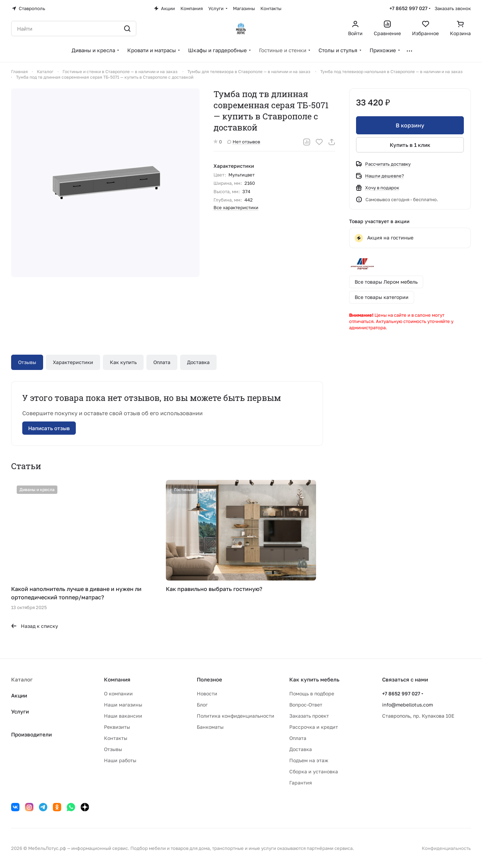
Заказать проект (309, 716)
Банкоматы (210, 727)
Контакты (116, 738)
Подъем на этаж (309, 760)
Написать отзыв (49, 428)
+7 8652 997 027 (408, 8)
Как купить (123, 362)
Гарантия (301, 783)
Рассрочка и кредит (314, 727)
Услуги (20, 711)
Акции (19, 695)
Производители (31, 734)
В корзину (410, 125)
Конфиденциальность (446, 848)
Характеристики (73, 362)
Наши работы (120, 760)
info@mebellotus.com (408, 705)
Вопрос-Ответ (306, 705)
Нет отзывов (244, 142)
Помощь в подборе (312, 693)
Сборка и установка (314, 771)
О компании (118, 693)
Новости (207, 693)
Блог (202, 705)
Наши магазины (123, 705)
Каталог (22, 679)
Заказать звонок (453, 8)
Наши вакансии (123, 716)
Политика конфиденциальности (236, 716)
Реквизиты (117, 727)
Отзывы (27, 362)
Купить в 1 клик (410, 145)
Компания (117, 679)
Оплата (162, 362)
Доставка (198, 362)
